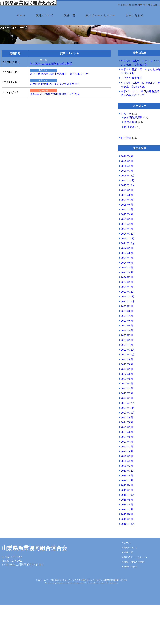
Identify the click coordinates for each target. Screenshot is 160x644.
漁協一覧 (70, 20)
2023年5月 (126, 351)
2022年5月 (126, 404)
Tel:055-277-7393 (10, 607)
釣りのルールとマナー (101, 20)
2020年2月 (126, 491)
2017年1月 (126, 544)
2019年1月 (126, 515)
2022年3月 (126, 413)
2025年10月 (126, 210)
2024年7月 (126, 283)
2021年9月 (126, 442)
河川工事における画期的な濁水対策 (50, 89)
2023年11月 (126, 322)
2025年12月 (126, 201)
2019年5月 (126, 505)
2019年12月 (126, 496)
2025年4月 (126, 239)
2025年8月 (126, 220)
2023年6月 (126, 346)
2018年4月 (126, 530)
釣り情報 (36, 116)
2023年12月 (126, 317)
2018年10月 (126, 520)
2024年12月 (126, 259)
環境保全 (128, 152)
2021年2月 (126, 471)
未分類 (36, 85)
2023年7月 (126, 341)
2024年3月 (126, 302)
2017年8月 (126, 539)
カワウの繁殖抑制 (130, 103)
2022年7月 (126, 394)
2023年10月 (126, 326)
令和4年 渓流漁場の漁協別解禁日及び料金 (53, 119)
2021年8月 (126, 447)
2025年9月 (126, 215)
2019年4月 (126, 510)
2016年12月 (126, 549)
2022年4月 (126, 409)
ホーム (21, 20)
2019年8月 (126, 501)
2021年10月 (126, 438)
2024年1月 (126, 312)
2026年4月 (126, 181)
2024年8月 (126, 278)
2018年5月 (126, 525)
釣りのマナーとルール (133, 605)
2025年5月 (126, 234)
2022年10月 (126, 380)
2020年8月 (126, 476)
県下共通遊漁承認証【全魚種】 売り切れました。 (59, 99)
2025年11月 (126, 205)
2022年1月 (126, 423)
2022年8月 (126, 389)
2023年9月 (126, 331)
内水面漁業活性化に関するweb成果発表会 (53, 109)
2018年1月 (126, 534)
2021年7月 (126, 452)
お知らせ (36, 95)
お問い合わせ (135, 20)
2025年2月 (126, 249)
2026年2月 (126, 191)
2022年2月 (126, 418)
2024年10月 (126, 268)
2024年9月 (126, 273)
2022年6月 (126, 399)
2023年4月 (126, 355)
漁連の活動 (129, 147)
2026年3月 (126, 186)
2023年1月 (126, 370)
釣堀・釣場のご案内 (132, 609)
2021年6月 (126, 457)
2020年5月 (126, 481)
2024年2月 (126, 307)
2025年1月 (126, 254)
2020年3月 (126, 486)
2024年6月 (126, 288)
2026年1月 (126, 196)
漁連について (45, 20)
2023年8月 (126, 336)
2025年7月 (126, 225)
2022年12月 (126, 375)
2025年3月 (126, 244)
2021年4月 (126, 467)
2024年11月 (126, 263)
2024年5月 (126, 293)
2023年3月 (126, 360)
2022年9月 (126, 384)
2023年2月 (126, 365)
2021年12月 (126, 428)
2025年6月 (126, 230)
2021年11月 (126, 433)
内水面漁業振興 (132, 142)
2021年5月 (126, 462)
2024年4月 (126, 297)
